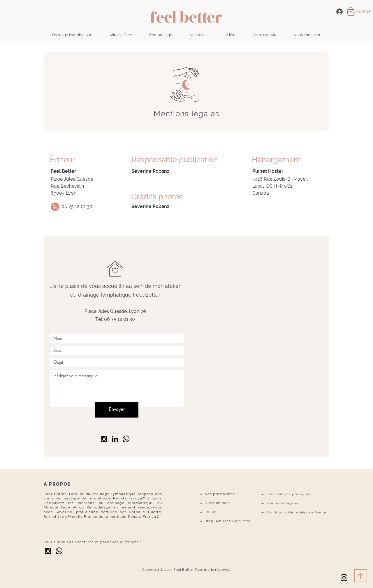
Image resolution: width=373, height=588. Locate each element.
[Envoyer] (117, 410)
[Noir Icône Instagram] (344, 578)
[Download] (361, 576)
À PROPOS (57, 484)
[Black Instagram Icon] (104, 439)
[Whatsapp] (59, 551)
